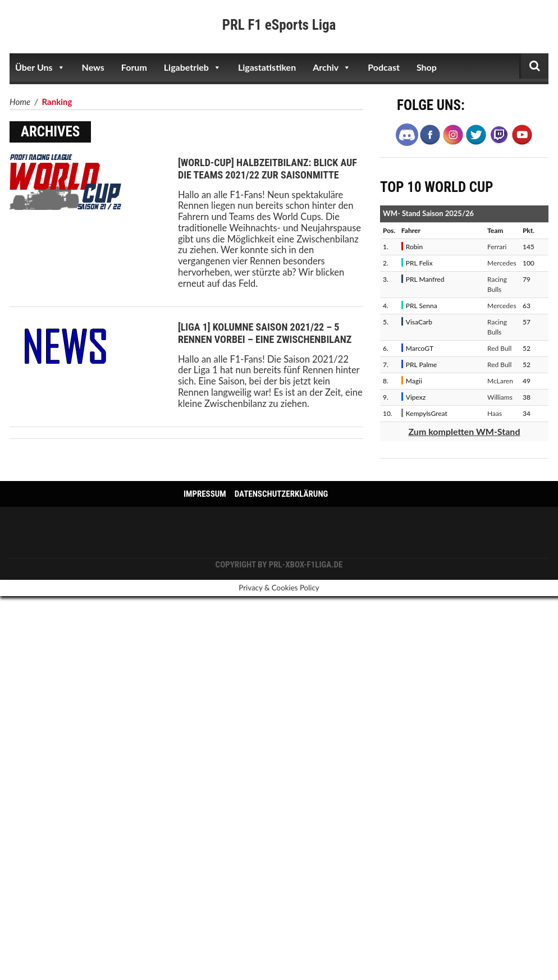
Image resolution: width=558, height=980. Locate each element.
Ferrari (497, 247)
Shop (427, 67)
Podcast (384, 67)
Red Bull (499, 348)
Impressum (205, 494)
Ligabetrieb (193, 67)
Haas (495, 413)
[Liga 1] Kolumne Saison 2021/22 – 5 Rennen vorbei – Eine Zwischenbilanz (265, 333)
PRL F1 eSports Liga (279, 25)
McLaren (500, 381)
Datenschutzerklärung (282, 494)
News (93, 67)
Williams (500, 397)
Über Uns (40, 67)
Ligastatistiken (267, 67)
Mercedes (502, 263)
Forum (134, 67)
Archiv (332, 67)
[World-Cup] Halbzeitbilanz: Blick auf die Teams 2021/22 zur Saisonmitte (267, 169)
